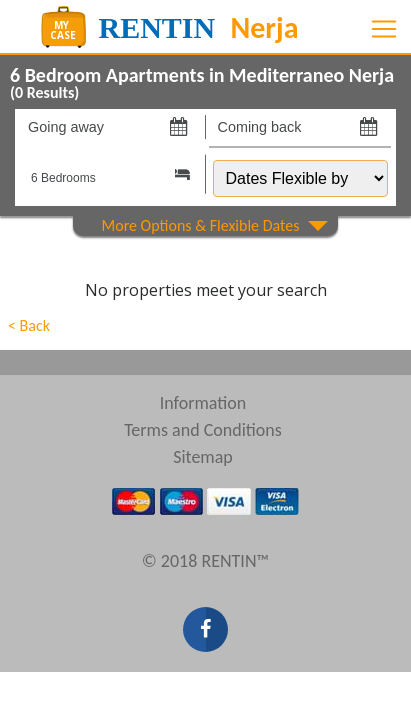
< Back (29, 325)
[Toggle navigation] (384, 29)
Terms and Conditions (203, 430)
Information (203, 403)
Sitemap (203, 457)
